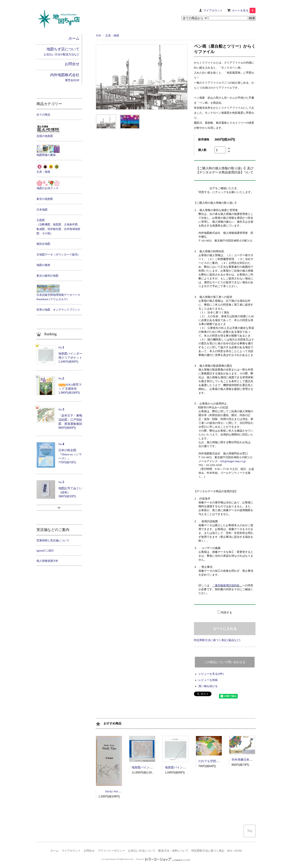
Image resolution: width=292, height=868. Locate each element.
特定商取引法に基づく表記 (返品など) (217, 640)
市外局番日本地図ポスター (249, 760)
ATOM (238, 851)
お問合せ (89, 851)
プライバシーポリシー (111, 851)
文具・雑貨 (112, 36)
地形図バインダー (143, 767)
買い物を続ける (208, 686)
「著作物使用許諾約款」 (227, 585)
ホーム (55, 851)
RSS (230, 851)
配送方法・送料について (173, 851)
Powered (163, 859)
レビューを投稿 (208, 680)
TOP (98, 36)
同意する (227, 613)
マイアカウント (213, 10)
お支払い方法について (142, 851)
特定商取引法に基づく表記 (208, 851)
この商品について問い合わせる (225, 662)
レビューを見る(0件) (211, 674)
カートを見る (244, 10)
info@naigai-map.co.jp (233, 461)
